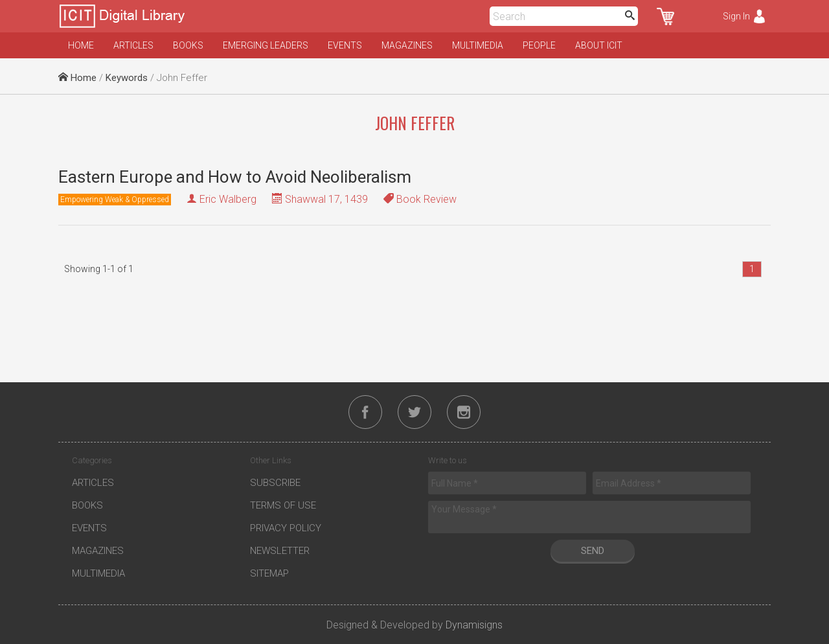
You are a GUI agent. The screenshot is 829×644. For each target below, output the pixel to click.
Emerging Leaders (266, 45)
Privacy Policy (286, 528)
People (539, 45)
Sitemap (269, 573)
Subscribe (275, 483)
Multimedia (478, 45)
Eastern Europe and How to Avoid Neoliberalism (235, 177)
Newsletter (280, 551)
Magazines (407, 45)
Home (81, 45)
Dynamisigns (474, 625)
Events (345, 45)
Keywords (127, 78)
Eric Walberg (228, 199)
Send (593, 551)
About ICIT (599, 45)
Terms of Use (283, 505)
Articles (133, 45)
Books (188, 45)
